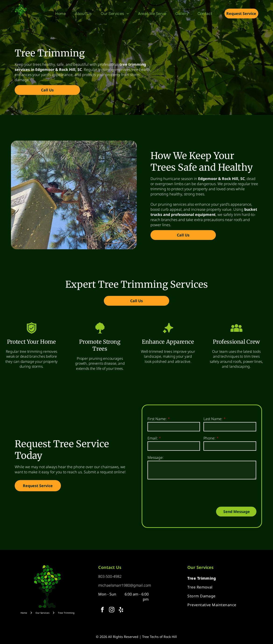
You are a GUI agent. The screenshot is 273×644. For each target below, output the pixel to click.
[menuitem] (61, 14)
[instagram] (112, 610)
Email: (153, 438)
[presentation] (183, 493)
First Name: (157, 419)
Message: (156, 457)
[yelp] (121, 610)
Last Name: (213, 419)
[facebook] (102, 610)
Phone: (209, 438)
